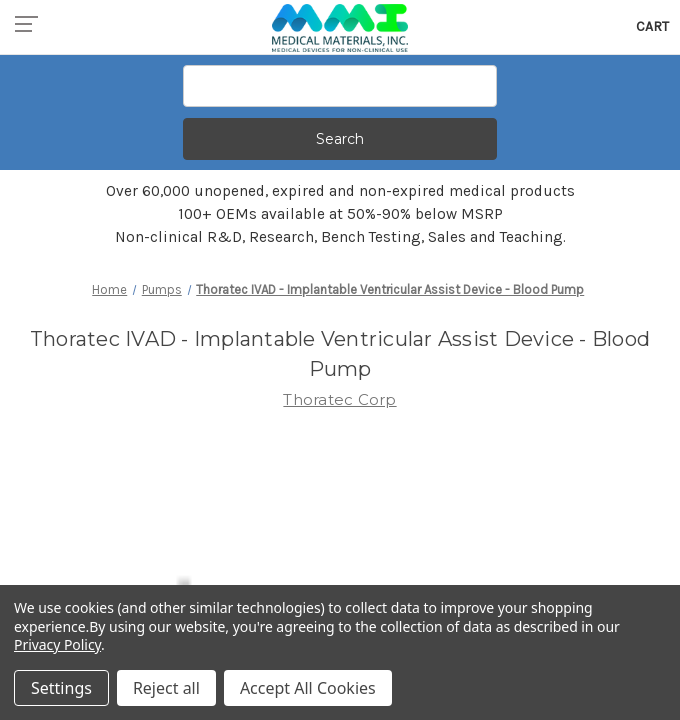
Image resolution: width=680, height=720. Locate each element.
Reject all (166, 688)
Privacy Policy (57, 644)
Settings (61, 688)
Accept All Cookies (308, 688)
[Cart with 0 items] (652, 26)
